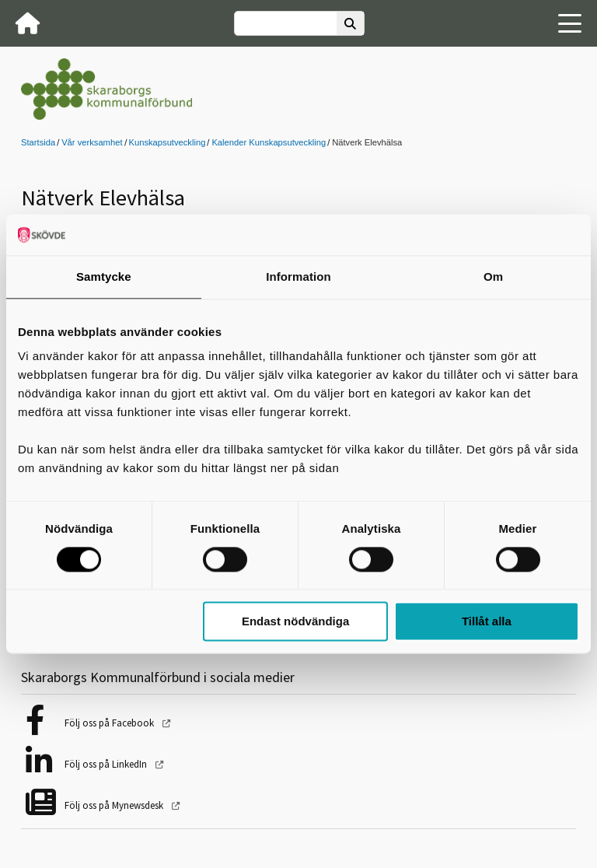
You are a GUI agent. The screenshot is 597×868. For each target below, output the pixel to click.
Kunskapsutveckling (168, 142)
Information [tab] (298, 276)
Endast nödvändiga (295, 622)
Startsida (38, 142)
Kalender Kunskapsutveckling (269, 142)
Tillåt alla (487, 622)
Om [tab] (493, 276)
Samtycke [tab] (104, 276)
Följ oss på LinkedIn (107, 764)
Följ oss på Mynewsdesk (115, 805)
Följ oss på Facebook (110, 723)
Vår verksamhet (92, 142)
